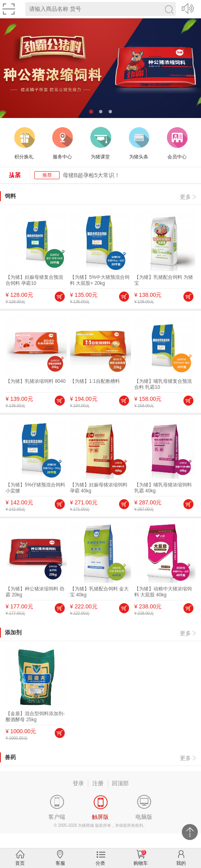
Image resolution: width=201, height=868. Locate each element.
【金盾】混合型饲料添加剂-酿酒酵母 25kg (35, 717)
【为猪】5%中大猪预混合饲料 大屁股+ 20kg (100, 280)
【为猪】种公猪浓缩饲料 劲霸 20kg (35, 592)
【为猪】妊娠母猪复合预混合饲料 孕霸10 (34, 280)
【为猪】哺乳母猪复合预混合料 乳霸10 (163, 384)
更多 (185, 197)
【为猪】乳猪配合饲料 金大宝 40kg (99, 592)
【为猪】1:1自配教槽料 (95, 381)
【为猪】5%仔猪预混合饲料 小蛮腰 (35, 488)
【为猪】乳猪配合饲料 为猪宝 (164, 280)
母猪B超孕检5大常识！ (91, 175)
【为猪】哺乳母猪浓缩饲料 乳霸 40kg (163, 488)
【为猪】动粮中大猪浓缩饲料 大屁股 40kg (163, 592)
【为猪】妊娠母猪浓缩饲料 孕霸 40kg (99, 488)
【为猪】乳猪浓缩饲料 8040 (36, 381)
